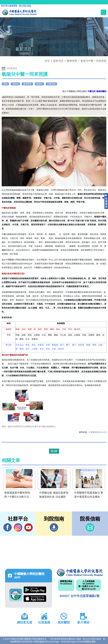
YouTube (28, 527)
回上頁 (54, 451)
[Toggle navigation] (104, 12)
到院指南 (54, 527)
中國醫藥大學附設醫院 (79, 573)
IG (18, 527)
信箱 (90, 527)
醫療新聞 (72, 61)
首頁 (47, 61)
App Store (35, 598)
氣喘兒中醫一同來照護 (93, 61)
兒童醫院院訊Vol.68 (97, 432)
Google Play (35, 590)
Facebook (8, 527)
